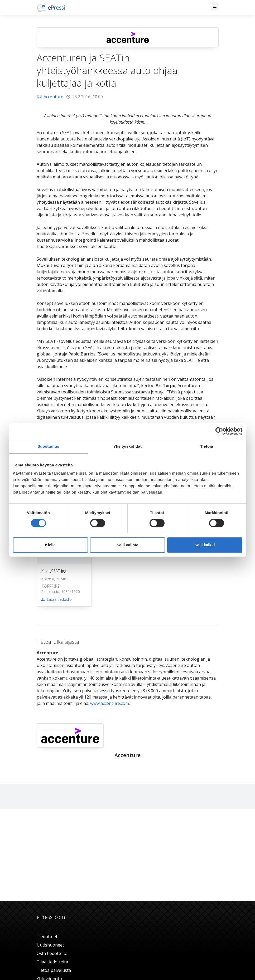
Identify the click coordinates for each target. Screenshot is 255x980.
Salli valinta (128, 545)
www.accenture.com (110, 703)
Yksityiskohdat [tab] (128, 446)
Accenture (50, 97)
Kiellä (50, 545)
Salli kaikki (205, 545)
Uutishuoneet (50, 945)
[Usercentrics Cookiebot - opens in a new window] (219, 431)
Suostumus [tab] (48, 446)
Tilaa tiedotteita (52, 962)
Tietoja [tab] (207, 446)
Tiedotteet (47, 937)
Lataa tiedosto (56, 599)
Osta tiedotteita (52, 953)
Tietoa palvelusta (54, 970)
